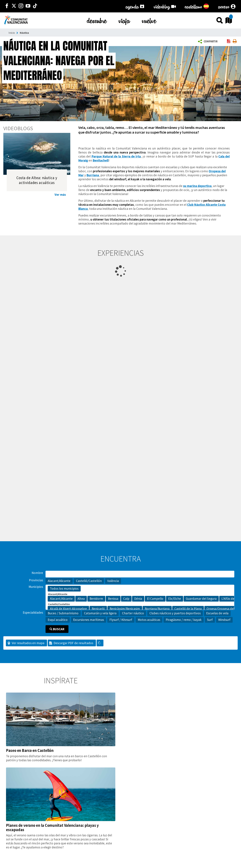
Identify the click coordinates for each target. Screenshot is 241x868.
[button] (208, 42)
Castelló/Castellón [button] (89, 581)
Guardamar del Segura (201, 599)
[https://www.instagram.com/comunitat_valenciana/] (21, 6)
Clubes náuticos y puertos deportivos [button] (175, 613)
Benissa (113, 599)
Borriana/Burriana (157, 609)
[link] (229, 41)
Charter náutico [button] (133, 613)
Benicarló (98, 609)
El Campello (155, 599)
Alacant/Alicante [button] (59, 581)
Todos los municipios (64, 589)
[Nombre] (140, 574)
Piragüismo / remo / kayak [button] (184, 620)
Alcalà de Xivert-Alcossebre (68, 609)
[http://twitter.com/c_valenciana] (14, 6)
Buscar (57, 629)
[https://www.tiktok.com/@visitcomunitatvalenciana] (35, 6)
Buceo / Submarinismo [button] (63, 613)
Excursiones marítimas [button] (89, 620)
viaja (124, 20)
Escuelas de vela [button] (217, 613)
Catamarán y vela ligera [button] (100, 613)
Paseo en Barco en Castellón (30, 750)
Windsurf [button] (224, 620)
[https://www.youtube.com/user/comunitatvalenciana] (28, 6)
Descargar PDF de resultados (71, 643)
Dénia (138, 599)
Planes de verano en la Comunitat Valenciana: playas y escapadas (52, 827)
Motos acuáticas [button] (149, 620)
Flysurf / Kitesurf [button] (121, 620)
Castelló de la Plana (188, 609)
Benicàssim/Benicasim (125, 609)
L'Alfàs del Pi (230, 599)
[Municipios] (140, 597)
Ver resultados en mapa (26, 643)
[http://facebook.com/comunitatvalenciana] (7, 6)
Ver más (60, 195)
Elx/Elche (175, 599)
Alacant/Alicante (61, 599)
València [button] (113, 581)
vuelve (149, 20)
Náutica (24, 33)
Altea (81, 599)
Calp (126, 599)
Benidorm (96, 599)
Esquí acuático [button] (58, 620)
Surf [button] (210, 620)
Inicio (12, 33)
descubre (97, 20)
